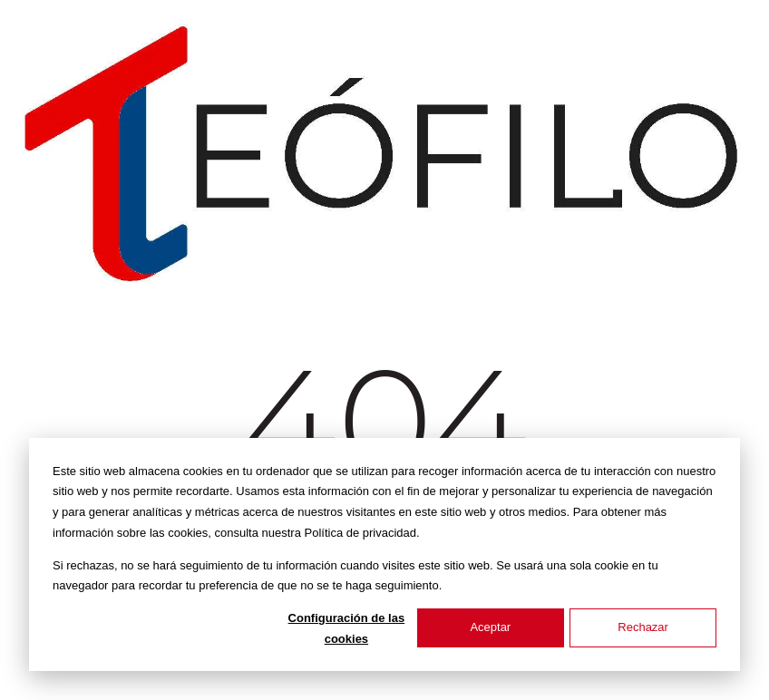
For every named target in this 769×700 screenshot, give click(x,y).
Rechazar (643, 627)
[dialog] (384, 554)
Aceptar (490, 627)
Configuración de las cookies (347, 628)
